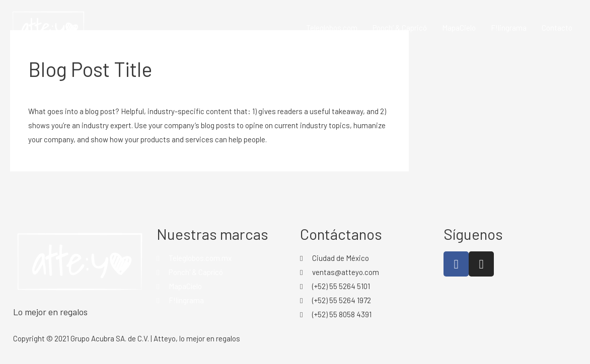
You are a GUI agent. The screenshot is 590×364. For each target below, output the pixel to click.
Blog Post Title (90, 69)
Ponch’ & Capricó (400, 28)
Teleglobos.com (332, 28)
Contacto (557, 28)
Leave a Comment (58, 91)
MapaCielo (459, 28)
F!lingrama (509, 28)
